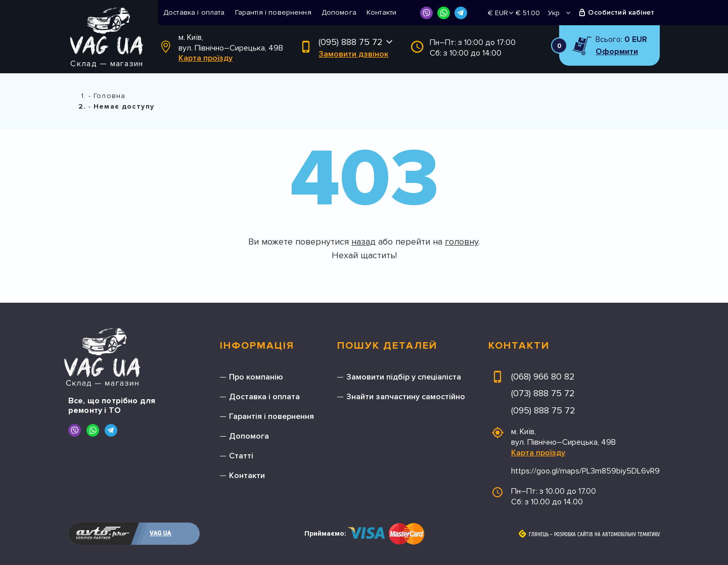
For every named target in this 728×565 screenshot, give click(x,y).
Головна (109, 96)
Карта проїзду (206, 58)
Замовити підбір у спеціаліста (404, 377)
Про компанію (256, 377)
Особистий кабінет (621, 12)
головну (462, 242)
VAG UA (161, 533)
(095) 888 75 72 (351, 42)
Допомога (339, 12)
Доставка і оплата (194, 12)
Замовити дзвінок (353, 54)
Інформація (257, 346)
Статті (241, 456)
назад (363, 242)
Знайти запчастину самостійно (406, 397)
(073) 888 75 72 (543, 393)
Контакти (381, 12)
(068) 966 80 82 (543, 376)
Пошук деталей (387, 346)
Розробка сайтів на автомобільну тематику (607, 535)
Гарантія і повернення (273, 12)
